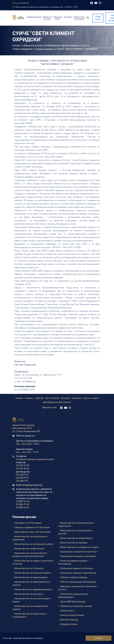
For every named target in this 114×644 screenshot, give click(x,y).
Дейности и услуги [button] (47, 18)
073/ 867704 (22, 478)
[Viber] (100, 3)
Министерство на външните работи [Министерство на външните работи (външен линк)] (33, 573)
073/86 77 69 (22, 504)
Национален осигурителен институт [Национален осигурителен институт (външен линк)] (79, 552)
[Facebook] (92, 3)
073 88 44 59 (22, 465)
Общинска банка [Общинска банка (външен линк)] (69, 624)
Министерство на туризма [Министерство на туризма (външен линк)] (74, 543)
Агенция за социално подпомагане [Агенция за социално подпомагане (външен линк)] (78, 573)
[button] (88, 18)
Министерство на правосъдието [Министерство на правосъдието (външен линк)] (31, 577)
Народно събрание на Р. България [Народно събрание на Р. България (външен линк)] (32, 527)
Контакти (76, 398)
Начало (16, 46)
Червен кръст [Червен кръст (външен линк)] (67, 611)
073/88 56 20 (23, 508)
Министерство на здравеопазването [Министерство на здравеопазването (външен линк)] (33, 589)
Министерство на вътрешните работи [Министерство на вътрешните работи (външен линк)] (34, 544)
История (65, 398)
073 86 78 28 (22, 469)
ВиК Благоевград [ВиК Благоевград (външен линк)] (69, 620)
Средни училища (44, 49)
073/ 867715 (22, 481)
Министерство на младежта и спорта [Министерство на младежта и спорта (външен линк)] (79, 547)
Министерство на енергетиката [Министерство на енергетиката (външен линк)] (76, 538)
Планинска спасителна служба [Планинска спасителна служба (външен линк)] (76, 606)
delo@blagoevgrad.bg (32, 485)
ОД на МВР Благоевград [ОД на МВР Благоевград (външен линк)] (73, 602)
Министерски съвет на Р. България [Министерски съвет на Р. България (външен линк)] (32, 532)
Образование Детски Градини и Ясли (66, 46)
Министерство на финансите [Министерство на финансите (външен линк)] (29, 549)
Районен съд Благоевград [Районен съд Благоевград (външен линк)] (74, 577)
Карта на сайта (91, 398)
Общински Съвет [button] (58, 18)
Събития (39, 398)
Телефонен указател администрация (35, 459)
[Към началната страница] (19, 420)
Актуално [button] (68, 17)
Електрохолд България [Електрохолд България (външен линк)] (72, 615)
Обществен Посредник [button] (79, 18)
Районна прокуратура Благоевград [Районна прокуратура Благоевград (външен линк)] (78, 582)
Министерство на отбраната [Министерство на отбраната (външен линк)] (29, 568)
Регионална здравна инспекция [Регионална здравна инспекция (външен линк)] (77, 568)
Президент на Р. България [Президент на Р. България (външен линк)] (28, 523)
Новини (29, 398)
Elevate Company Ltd (64, 641)
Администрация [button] (34, 17)
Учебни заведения (22, 49)
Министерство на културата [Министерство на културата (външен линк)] (29, 594)
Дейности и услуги (33, 46)
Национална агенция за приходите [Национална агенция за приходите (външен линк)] (78, 556)
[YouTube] (96, 3)
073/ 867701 (22, 475)
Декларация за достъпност (57, 402)
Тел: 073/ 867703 (21, 3)
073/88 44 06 (23, 501)
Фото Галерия (52, 398)
